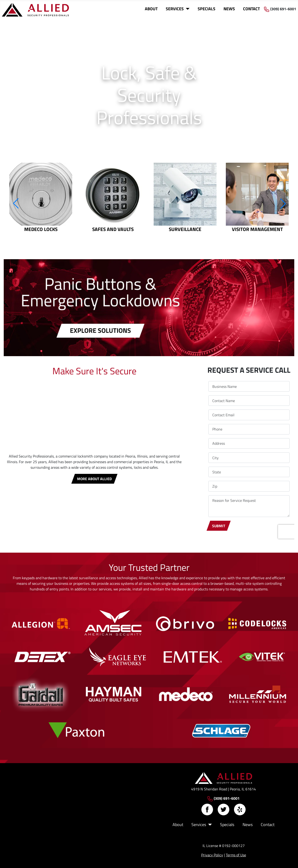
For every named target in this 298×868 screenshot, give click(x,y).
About (151, 9)
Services (175, 9)
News (229, 9)
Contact (251, 9)
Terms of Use (236, 855)
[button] (15, 203)
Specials (207, 9)
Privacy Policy (212, 855)
